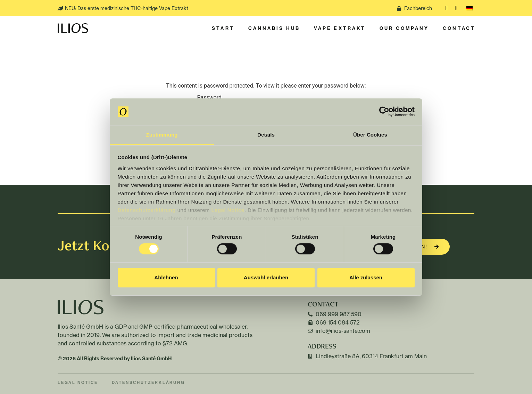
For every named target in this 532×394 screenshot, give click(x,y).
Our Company (404, 28)
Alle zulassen (366, 277)
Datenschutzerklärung (147, 210)
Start (223, 28)
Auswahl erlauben (266, 277)
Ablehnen (166, 277)
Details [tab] (266, 135)
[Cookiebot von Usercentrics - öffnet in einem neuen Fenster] (384, 112)
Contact (459, 28)
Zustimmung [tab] (162, 135)
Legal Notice (228, 210)
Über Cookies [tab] (370, 135)
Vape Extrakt (340, 28)
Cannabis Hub (274, 28)
